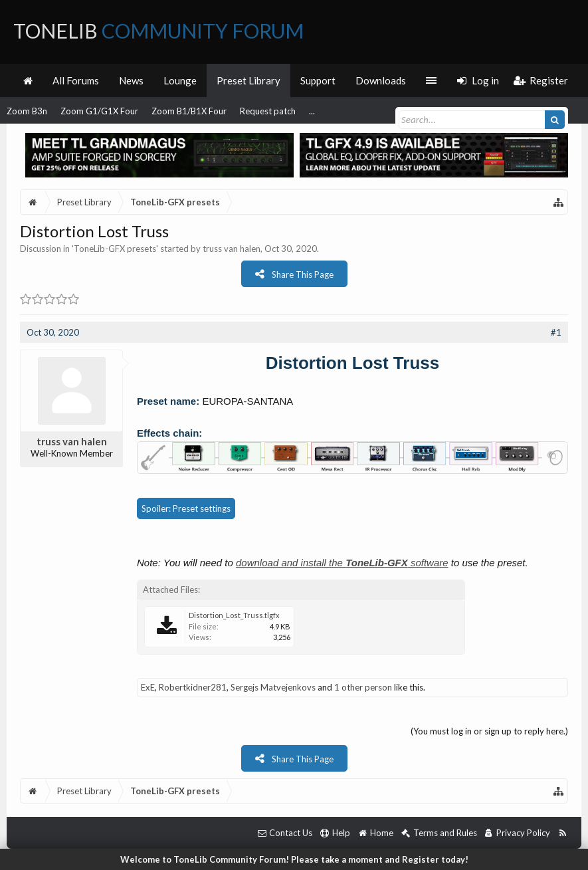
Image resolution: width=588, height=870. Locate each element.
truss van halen (232, 249)
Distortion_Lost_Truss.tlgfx (234, 615)
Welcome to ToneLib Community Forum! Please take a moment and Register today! (294, 859)
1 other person (363, 687)
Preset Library (248, 80)
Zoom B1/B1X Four (189, 111)
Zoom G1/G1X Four (99, 111)
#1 (556, 332)
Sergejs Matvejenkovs (273, 687)
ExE (148, 687)
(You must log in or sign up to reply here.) (489, 731)
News (131, 80)
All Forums (76, 80)
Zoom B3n (27, 111)
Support (318, 80)
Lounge (180, 80)
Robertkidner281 (193, 687)
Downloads (381, 80)
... (312, 111)
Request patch (268, 111)
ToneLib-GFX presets (115, 249)
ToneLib (158, 31)
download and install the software (342, 563)
